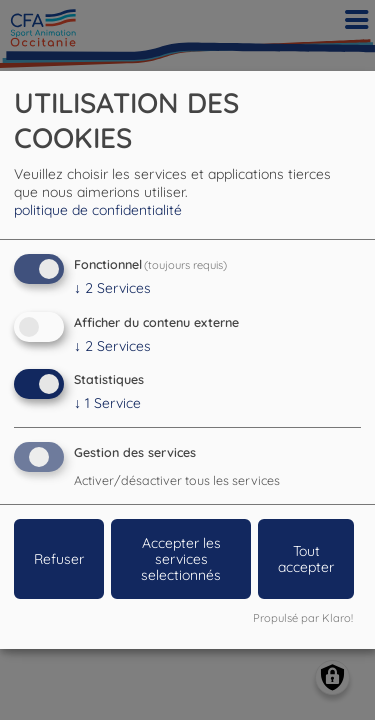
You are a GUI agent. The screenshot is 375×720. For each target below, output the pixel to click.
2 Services (112, 288)
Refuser (59, 559)
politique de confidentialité (98, 210)
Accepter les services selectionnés (181, 559)
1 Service (107, 403)
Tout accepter (306, 559)
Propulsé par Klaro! (303, 618)
